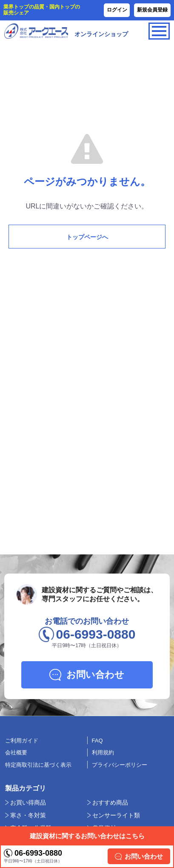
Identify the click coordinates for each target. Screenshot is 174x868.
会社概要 (16, 752)
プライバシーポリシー (120, 765)
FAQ (97, 741)
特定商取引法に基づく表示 (38, 765)
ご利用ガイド (22, 741)
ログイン (117, 10)
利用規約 (103, 752)
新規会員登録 (152, 10)
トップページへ (87, 237)
